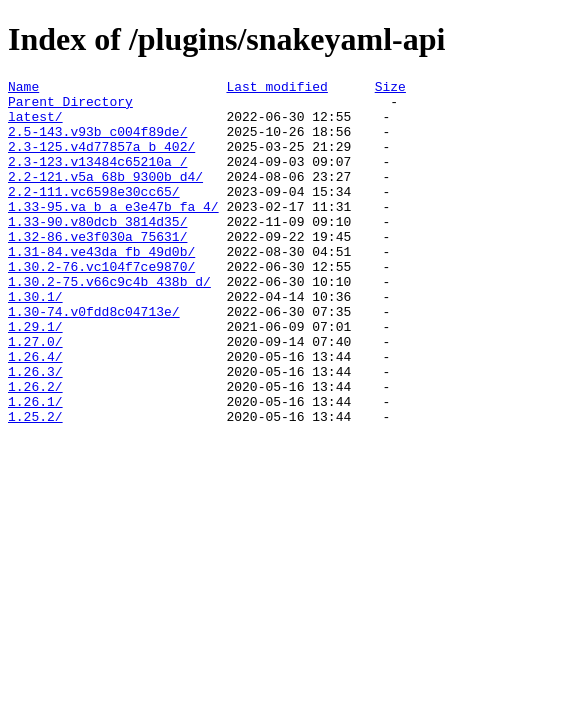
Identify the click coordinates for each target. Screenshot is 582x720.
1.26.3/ (35, 431)
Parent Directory (70, 107)
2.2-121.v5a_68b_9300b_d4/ (105, 197)
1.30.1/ (35, 341)
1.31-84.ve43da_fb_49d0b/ (101, 287)
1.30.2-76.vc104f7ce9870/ (101, 305)
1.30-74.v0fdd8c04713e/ (94, 359)
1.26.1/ (35, 467)
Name (23, 89)
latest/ (35, 125)
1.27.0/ (35, 395)
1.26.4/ (35, 413)
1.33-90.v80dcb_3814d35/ (97, 251)
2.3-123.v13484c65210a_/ (97, 179)
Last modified (276, 89)
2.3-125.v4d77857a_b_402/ (101, 161)
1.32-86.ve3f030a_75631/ (97, 269)
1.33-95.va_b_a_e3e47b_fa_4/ (113, 233)
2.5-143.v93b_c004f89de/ (97, 143)
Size (390, 89)
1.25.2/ (35, 485)
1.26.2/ (35, 449)
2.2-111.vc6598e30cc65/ (94, 215)
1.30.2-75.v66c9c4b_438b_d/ (109, 323)
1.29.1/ (35, 377)
